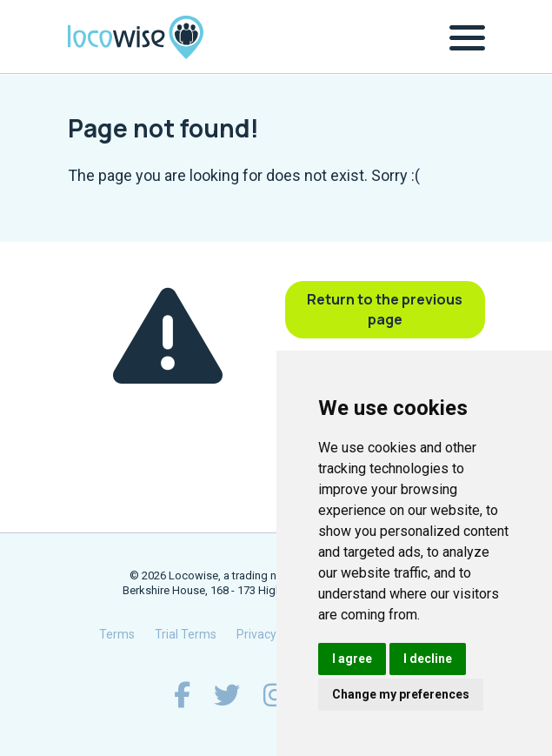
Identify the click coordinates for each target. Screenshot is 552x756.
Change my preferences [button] (401, 694)
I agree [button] (352, 659)
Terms (117, 634)
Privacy (256, 634)
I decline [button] (428, 659)
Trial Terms (186, 634)
